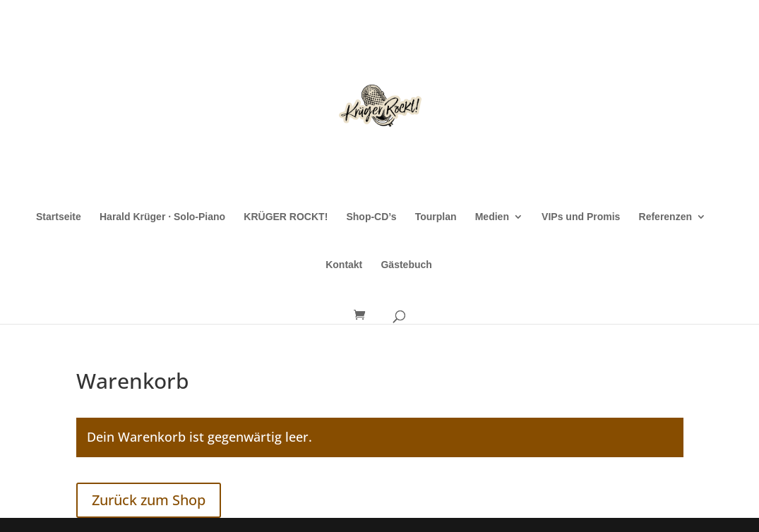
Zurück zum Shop (149, 500)
